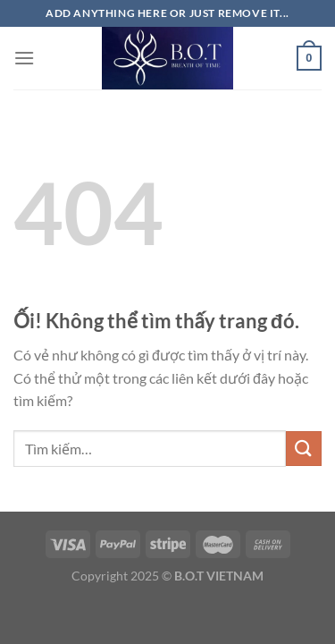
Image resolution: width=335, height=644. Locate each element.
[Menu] (24, 58)
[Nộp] (304, 449)
